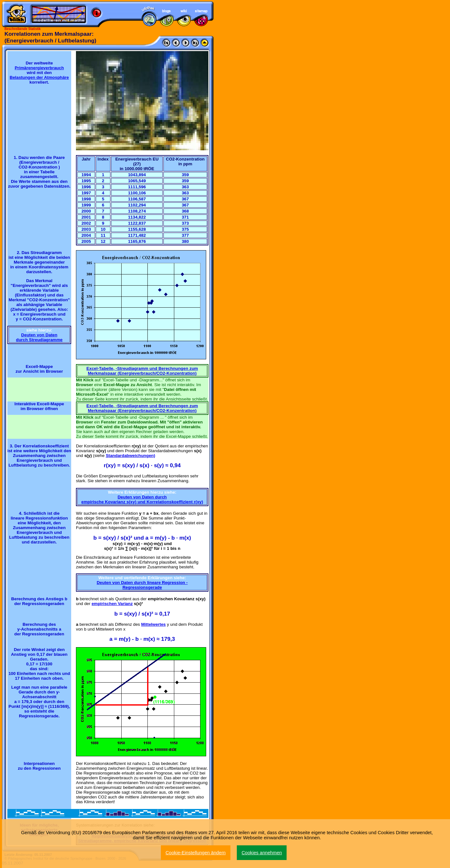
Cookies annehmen (262, 853)
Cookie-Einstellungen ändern (196, 853)
